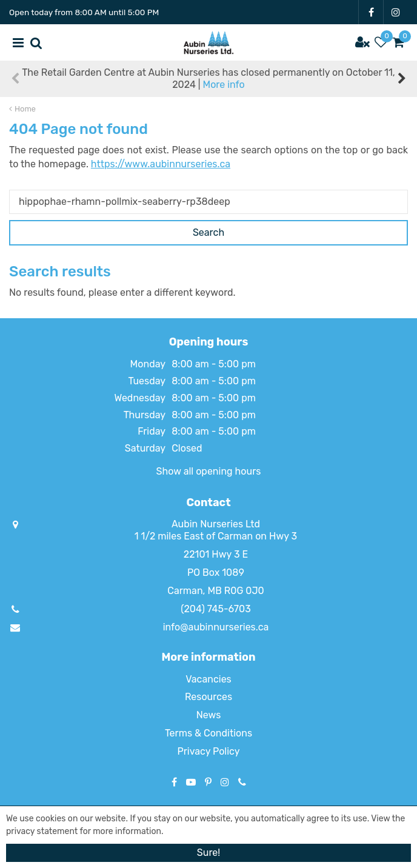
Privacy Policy (208, 751)
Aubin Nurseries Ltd (216, 524)
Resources (208, 697)
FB (371, 12)
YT (191, 782)
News (209, 715)
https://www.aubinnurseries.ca (161, 164)
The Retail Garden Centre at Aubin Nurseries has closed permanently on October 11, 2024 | (208, 78)
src (36, 42)
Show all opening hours (209, 471)
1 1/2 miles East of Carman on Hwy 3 (216, 536)
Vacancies (208, 679)
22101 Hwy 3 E (216, 554)
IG (396, 12)
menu (18, 42)
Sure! (208, 853)
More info (223, 85)
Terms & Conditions (208, 733)
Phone (242, 782)
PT (208, 782)
